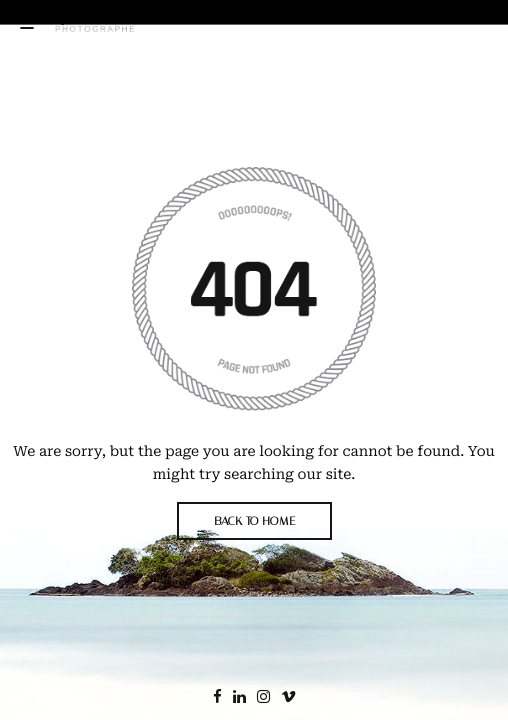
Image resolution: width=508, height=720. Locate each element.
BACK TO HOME (254, 521)
